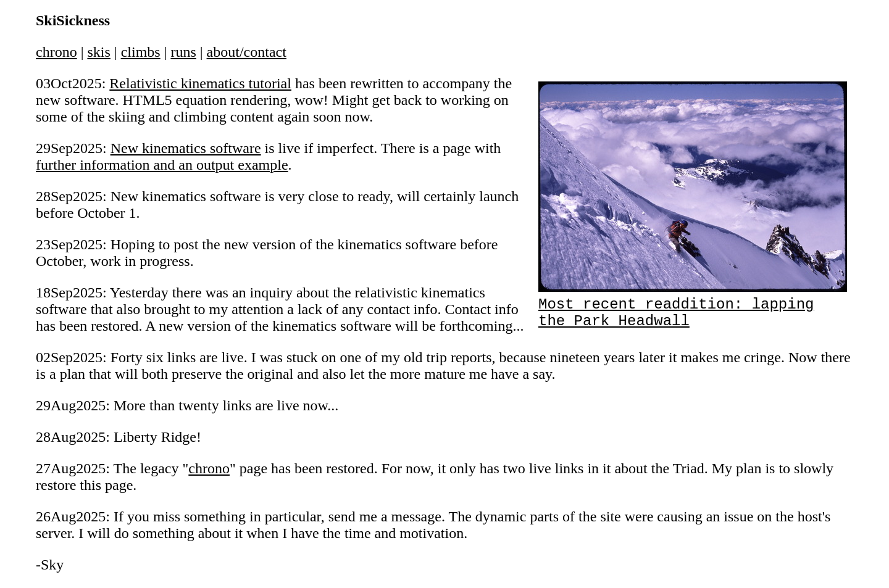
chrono (56, 52)
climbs (141, 52)
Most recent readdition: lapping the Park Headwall (693, 306)
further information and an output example (162, 165)
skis (98, 52)
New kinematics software (186, 148)
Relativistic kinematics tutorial (200, 83)
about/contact (247, 52)
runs (183, 52)
